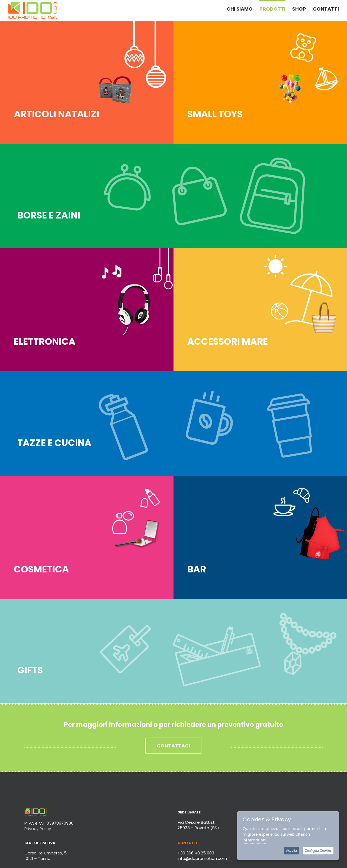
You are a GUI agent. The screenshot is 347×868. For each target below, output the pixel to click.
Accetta (291, 851)
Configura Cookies (318, 851)
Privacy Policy (38, 829)
